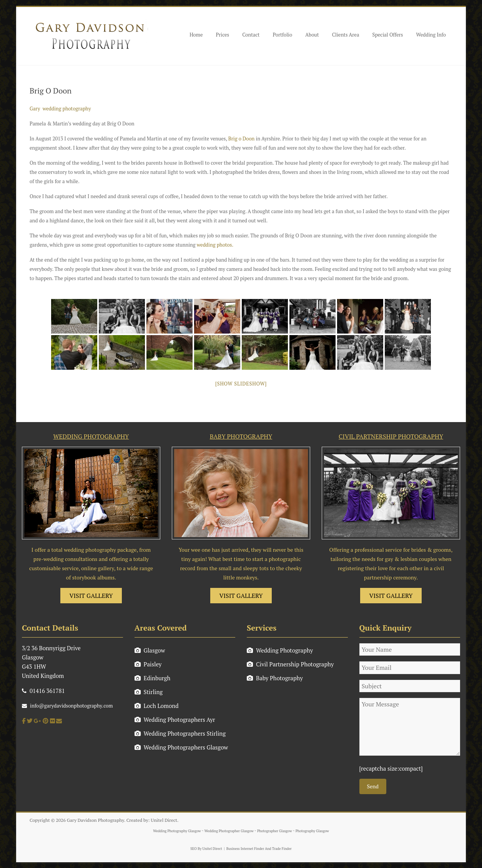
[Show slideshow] (241, 384)
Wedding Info (431, 35)
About (312, 35)
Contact (251, 35)
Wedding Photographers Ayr (175, 719)
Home (196, 35)
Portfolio (282, 35)
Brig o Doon (242, 139)
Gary (35, 108)
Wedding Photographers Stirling (180, 733)
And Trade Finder (278, 849)
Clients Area (346, 35)
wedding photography (67, 108)
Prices (223, 35)
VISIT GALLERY (91, 596)
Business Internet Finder (245, 849)
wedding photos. (215, 245)
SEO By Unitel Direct (206, 849)
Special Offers (387, 35)
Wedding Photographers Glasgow (181, 747)
